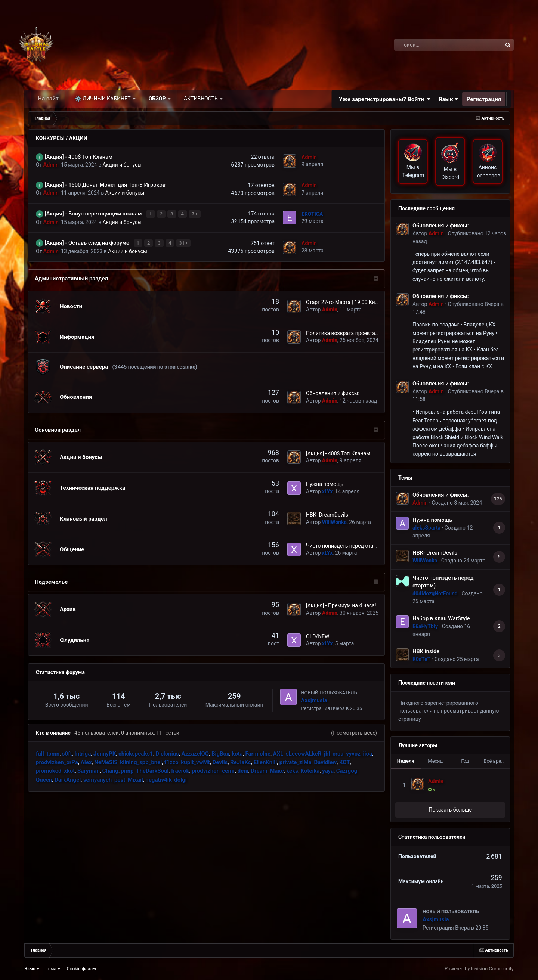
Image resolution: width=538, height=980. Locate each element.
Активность (201, 99)
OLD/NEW (318, 634)
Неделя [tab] (406, 761)
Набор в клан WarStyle (441, 618)
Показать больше (450, 810)
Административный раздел (71, 277)
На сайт (48, 99)
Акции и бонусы (122, 165)
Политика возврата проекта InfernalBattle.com (363, 331)
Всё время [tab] (496, 761)
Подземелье (51, 580)
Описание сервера (84, 365)
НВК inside (426, 651)
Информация (77, 335)
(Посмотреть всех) (354, 731)
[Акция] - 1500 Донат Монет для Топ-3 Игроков (105, 185)
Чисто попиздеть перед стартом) (347, 543)
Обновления (76, 395)
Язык (449, 99)
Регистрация (484, 99)
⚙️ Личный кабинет (103, 99)
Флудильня (75, 638)
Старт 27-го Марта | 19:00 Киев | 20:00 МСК (358, 300)
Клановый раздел (84, 517)
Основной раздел (58, 428)
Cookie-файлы (82, 969)
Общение (72, 547)
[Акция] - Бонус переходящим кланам (94, 213)
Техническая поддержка (92, 486)
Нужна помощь (325, 482)
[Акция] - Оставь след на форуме (88, 241)
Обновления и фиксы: (333, 391)
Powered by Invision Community (479, 969)
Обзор (158, 99)
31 (184, 241)
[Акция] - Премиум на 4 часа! (341, 603)
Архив (68, 607)
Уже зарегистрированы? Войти (385, 99)
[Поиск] (434, 45)
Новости (71, 304)
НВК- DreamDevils (327, 513)
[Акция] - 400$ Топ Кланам (79, 157)
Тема (53, 969)
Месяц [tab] (435, 761)
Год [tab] (465, 761)
